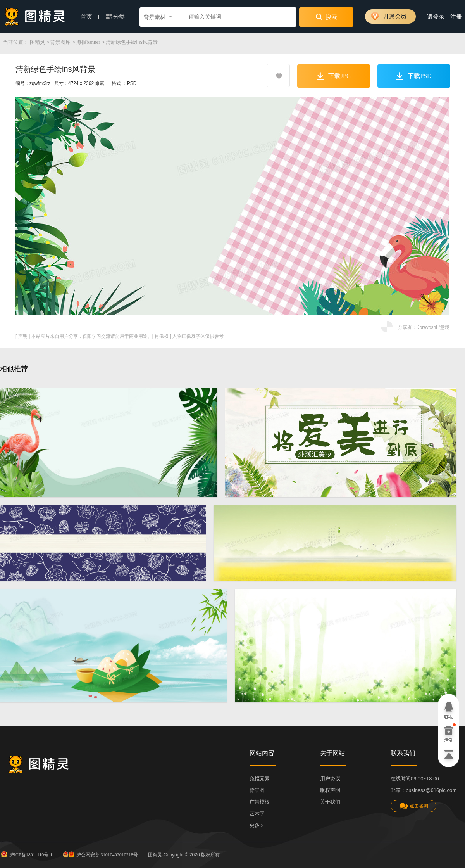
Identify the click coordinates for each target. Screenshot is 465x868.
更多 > (257, 825)
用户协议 (330, 779)
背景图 (257, 790)
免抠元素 (260, 779)
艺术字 (257, 814)
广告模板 (260, 802)
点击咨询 (413, 806)
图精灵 (37, 42)
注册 (456, 17)
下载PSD (414, 76)
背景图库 (60, 42)
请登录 (436, 17)
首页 (90, 17)
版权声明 (330, 790)
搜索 (326, 17)
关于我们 (330, 802)
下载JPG (334, 76)
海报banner (88, 42)
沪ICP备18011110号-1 (26, 854)
